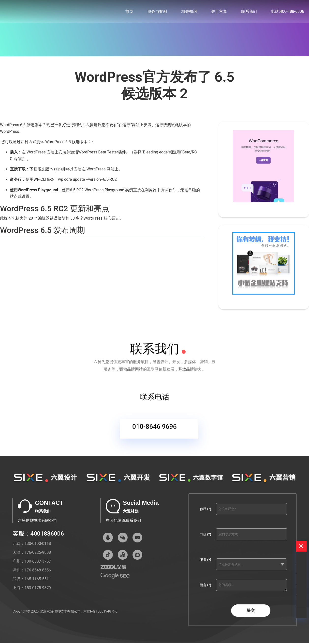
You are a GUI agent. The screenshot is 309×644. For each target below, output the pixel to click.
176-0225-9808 (38, 557)
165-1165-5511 (38, 583)
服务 (205, 564)
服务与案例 (157, 12)
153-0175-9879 (38, 592)
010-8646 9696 (154, 432)
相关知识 (189, 12)
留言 (205, 589)
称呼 (205, 513)
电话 (205, 539)
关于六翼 (219, 12)
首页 (129, 12)
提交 (251, 615)
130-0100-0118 (38, 548)
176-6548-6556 (38, 575)
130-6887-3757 (38, 566)
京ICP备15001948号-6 (100, 616)
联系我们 (249, 12)
